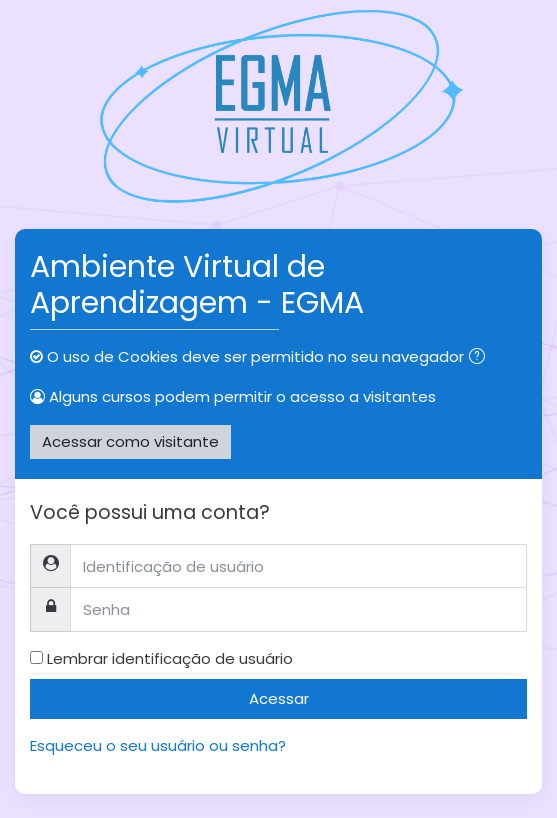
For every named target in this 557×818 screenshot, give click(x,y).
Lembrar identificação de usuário (170, 658)
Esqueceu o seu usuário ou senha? (158, 745)
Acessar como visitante (130, 441)
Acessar (279, 698)
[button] (481, 358)
